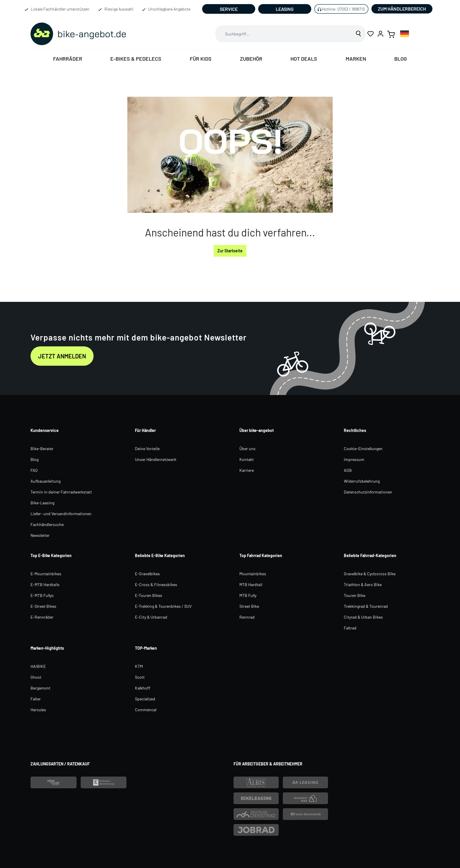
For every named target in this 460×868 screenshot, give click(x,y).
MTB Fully (248, 595)
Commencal (146, 710)
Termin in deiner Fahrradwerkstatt (61, 492)
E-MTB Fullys (42, 595)
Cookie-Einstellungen (363, 449)
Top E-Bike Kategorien (51, 555)
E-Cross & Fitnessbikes (156, 584)
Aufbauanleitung (45, 481)
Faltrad (350, 628)
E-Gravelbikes (147, 574)
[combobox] (284, 34)
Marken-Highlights (47, 648)
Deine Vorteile (147, 449)
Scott (140, 677)
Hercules (38, 710)
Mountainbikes (253, 574)
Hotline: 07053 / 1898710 (344, 9)
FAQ (34, 470)
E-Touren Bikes (149, 595)
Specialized (145, 699)
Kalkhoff (143, 688)
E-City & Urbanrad (151, 617)
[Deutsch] (405, 34)
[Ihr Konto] (380, 34)
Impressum (354, 459)
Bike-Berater (42, 449)
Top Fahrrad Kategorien (261, 555)
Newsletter (40, 535)
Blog (34, 459)
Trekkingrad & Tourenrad (366, 606)
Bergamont (40, 688)
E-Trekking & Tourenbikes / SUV (163, 606)
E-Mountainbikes (46, 574)
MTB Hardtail (251, 584)
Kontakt (247, 459)
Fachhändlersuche (47, 524)
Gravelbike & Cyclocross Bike (370, 574)
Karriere (247, 470)
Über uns (247, 449)
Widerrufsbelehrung (362, 481)
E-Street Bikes (43, 606)
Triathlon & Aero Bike (363, 584)
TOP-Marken (146, 648)
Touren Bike (355, 595)
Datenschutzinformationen (368, 492)
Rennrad (247, 617)
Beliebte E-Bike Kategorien (160, 555)
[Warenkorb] (391, 34)
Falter (36, 699)
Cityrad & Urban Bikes (363, 617)
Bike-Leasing (42, 503)
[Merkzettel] (371, 34)
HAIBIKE (38, 666)
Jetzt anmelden (62, 356)
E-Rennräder (42, 617)
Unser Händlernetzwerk (156, 459)
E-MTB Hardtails (45, 584)
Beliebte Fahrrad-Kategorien (370, 555)
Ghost (36, 677)
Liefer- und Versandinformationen (61, 514)
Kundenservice (45, 430)
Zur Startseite (230, 251)
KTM (139, 666)
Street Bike (249, 606)
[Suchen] (359, 34)
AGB (348, 470)
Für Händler (145, 430)
